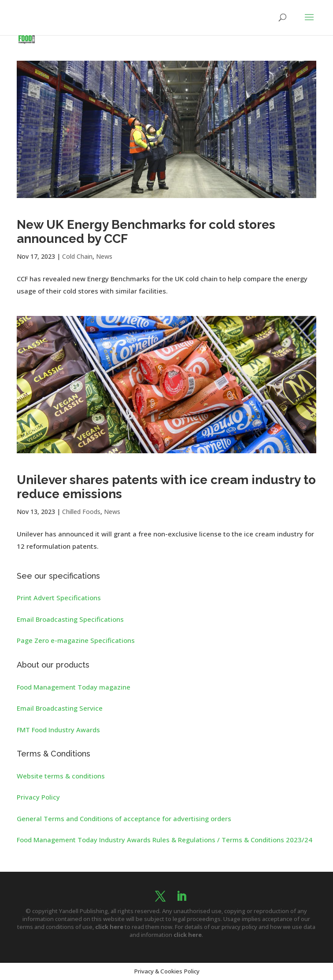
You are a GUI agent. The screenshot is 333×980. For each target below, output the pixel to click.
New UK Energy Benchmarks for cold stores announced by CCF (146, 232)
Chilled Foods (81, 512)
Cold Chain (77, 256)
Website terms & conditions (61, 776)
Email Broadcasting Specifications (70, 619)
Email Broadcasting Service (60, 708)
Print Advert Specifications (59, 598)
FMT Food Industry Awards (58, 730)
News (104, 256)
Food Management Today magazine (74, 687)
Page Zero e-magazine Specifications (76, 640)
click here (109, 927)
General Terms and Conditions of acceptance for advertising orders (124, 819)
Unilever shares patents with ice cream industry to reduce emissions (166, 487)
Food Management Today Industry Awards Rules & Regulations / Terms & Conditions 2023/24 (165, 840)
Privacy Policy (38, 797)
